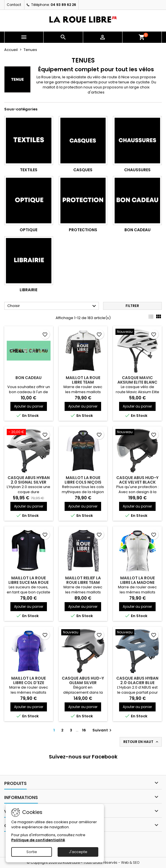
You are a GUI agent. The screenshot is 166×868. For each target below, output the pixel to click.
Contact (14, 5)
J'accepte (78, 852)
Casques (83, 170)
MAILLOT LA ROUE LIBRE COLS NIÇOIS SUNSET (83, 482)
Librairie (29, 290)
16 (84, 730)
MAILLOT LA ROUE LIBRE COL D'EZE (29, 680)
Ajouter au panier (29, 406)
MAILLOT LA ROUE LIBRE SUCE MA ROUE (29, 580)
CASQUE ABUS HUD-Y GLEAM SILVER (83, 680)
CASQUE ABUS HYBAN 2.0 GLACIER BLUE (137, 680)
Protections (83, 230)
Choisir (52, 306)
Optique (29, 230)
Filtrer (132, 306)
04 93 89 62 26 (63, 5)
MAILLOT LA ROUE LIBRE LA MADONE (137, 580)
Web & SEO (130, 863)
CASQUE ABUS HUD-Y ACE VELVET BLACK (137, 480)
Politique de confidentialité (38, 840)
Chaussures (137, 170)
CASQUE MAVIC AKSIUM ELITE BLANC (137, 380)
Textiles (29, 170)
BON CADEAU (29, 378)
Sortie (32, 852)
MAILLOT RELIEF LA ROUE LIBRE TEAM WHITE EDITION (83, 582)
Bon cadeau (137, 230)
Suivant (103, 730)
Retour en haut (141, 742)
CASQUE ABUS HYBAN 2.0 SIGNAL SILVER (29, 480)
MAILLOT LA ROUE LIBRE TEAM (83, 380)
